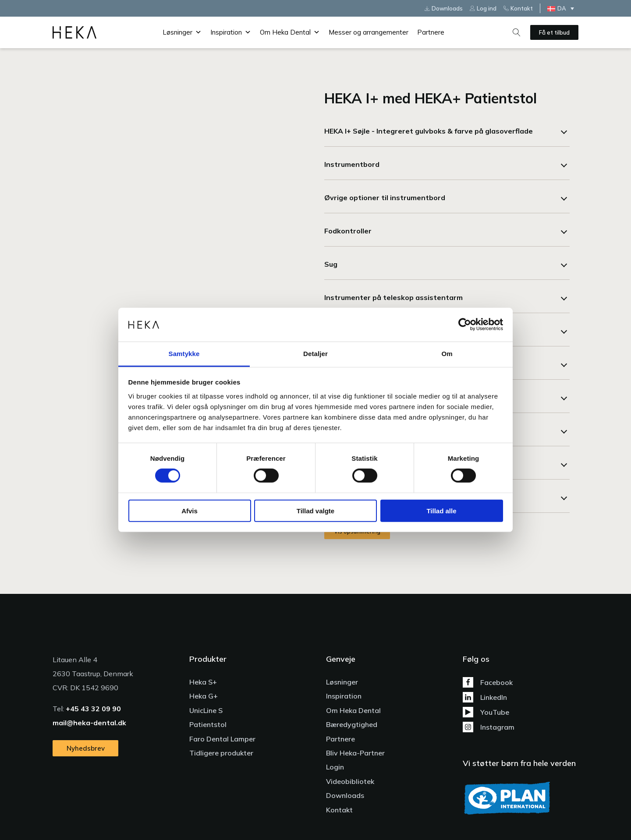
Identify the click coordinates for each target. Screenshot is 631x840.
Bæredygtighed (352, 724)
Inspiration (231, 32)
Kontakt (339, 810)
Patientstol (208, 724)
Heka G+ (204, 696)
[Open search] (517, 32)
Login (335, 767)
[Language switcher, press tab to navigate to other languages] (563, 8)
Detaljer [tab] (315, 354)
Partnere (431, 32)
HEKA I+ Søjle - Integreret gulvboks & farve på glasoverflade (429, 131)
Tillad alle (441, 510)
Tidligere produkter (221, 753)
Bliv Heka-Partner (355, 753)
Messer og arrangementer (369, 32)
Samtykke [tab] (184, 354)
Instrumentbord (352, 164)
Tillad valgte (315, 510)
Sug (331, 264)
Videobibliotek (350, 781)
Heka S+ (203, 682)
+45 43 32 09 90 (93, 709)
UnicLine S (206, 710)
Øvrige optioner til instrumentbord (385, 198)
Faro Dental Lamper (222, 739)
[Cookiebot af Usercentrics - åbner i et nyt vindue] (465, 325)
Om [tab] (447, 354)
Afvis (190, 510)
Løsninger (182, 32)
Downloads (345, 795)
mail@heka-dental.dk (89, 723)
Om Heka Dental (290, 32)
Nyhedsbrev (86, 748)
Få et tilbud (554, 32)
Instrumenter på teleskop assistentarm (393, 297)
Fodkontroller (348, 231)
